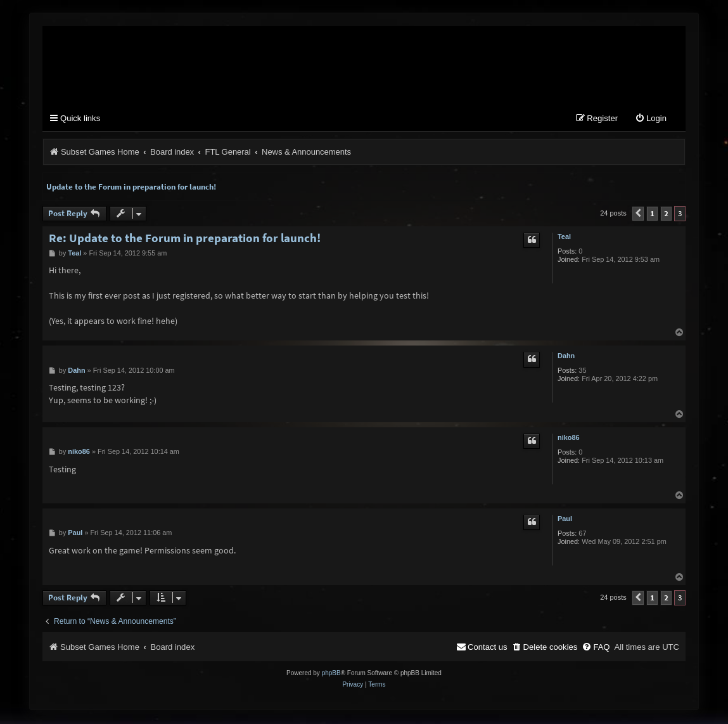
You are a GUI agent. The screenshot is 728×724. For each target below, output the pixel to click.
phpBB (331, 674)
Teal (564, 237)
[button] (638, 214)
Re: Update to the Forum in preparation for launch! (185, 239)
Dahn (566, 357)
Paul (565, 520)
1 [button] (652, 214)
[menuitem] (651, 120)
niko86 (569, 438)
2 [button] (666, 214)
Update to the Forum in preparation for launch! (131, 187)
